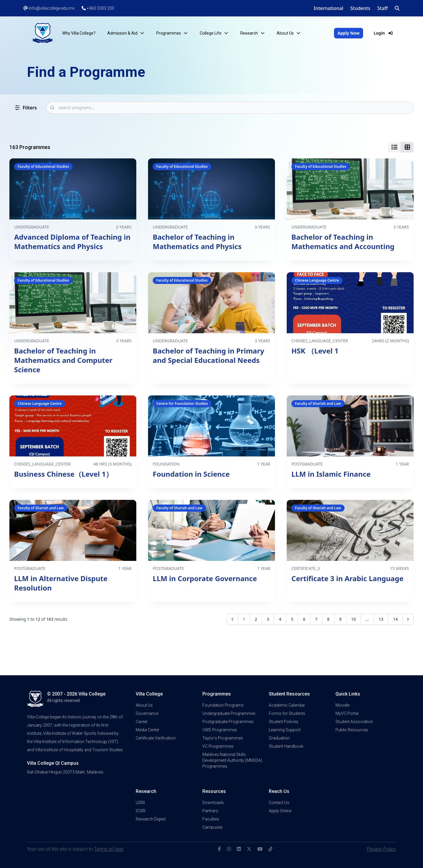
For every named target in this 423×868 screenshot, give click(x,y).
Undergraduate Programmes (229, 713)
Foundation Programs (223, 705)
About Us (144, 705)
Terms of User (109, 849)
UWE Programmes (220, 730)
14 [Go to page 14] (395, 619)
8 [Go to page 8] (328, 619)
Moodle (343, 705)
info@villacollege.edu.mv (49, 8)
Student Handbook (286, 746)
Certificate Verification (156, 738)
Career (142, 722)
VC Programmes (218, 746)
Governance (147, 713)
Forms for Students (287, 713)
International (329, 8)
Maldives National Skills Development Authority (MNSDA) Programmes (232, 760)
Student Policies (284, 722)
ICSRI (141, 811)
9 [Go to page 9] (340, 619)
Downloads (213, 803)
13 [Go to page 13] (381, 619)
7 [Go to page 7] (316, 619)
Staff (383, 8)
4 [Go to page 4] (280, 619)
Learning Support (285, 730)
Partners (210, 811)
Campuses (213, 827)
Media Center (148, 730)
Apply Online (280, 811)
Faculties (211, 819)
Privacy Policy (381, 849)
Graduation (279, 738)
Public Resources (352, 730)
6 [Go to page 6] (304, 619)
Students (360, 8)
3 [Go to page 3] (268, 619)
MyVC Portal (347, 713)
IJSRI (140, 803)
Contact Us (279, 803)
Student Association (354, 722)
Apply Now (349, 33)
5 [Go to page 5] (292, 619)
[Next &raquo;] (408, 619)
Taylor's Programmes (223, 738)
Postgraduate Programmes (228, 722)
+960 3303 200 (98, 8)
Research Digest (151, 819)
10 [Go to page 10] (353, 619)
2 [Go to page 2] (256, 619)
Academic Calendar (287, 705)
